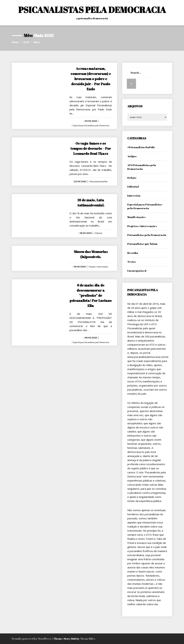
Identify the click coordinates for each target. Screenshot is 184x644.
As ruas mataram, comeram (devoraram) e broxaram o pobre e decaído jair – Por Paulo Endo (91, 79)
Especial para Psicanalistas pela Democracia (91, 126)
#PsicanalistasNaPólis (98, 182)
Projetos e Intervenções (98, 267)
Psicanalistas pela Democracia (147, 235)
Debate (132, 178)
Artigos (132, 156)
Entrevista (134, 196)
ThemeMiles (88, 639)
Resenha (133, 253)
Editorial (98, 233)
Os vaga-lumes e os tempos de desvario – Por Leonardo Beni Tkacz (91, 148)
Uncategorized (137, 271)
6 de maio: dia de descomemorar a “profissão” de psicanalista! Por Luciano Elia (91, 295)
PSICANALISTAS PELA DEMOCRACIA (92, 10)
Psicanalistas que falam (142, 244)
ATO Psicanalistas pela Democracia (142, 167)
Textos (132, 262)
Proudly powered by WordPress (32, 639)
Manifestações (136, 217)
